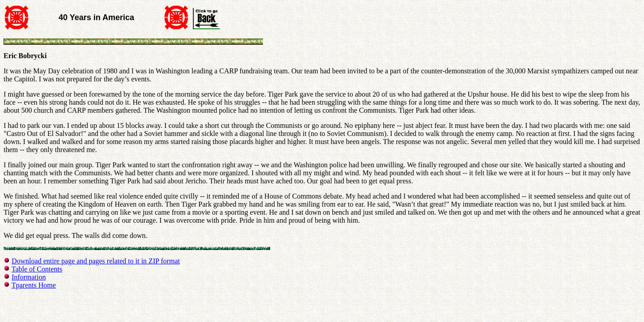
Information (29, 277)
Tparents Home (34, 285)
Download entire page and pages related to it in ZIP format (96, 261)
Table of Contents (37, 269)
